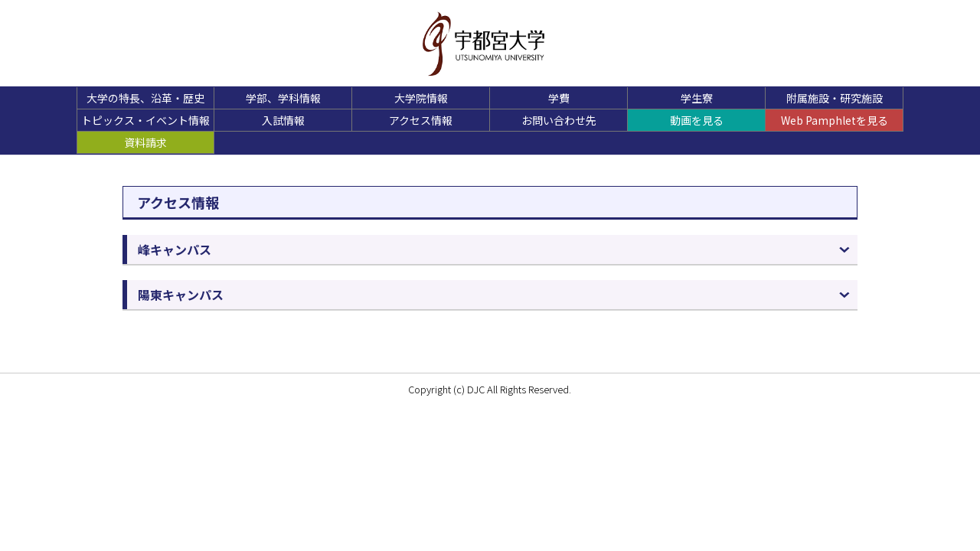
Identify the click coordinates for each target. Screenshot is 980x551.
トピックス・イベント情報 (145, 120)
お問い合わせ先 (559, 120)
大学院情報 (421, 98)
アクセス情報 (421, 120)
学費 (559, 98)
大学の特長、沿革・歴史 (145, 98)
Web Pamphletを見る (835, 120)
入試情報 (283, 120)
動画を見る (697, 120)
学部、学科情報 (283, 98)
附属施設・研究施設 (835, 98)
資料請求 (145, 142)
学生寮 (697, 98)
